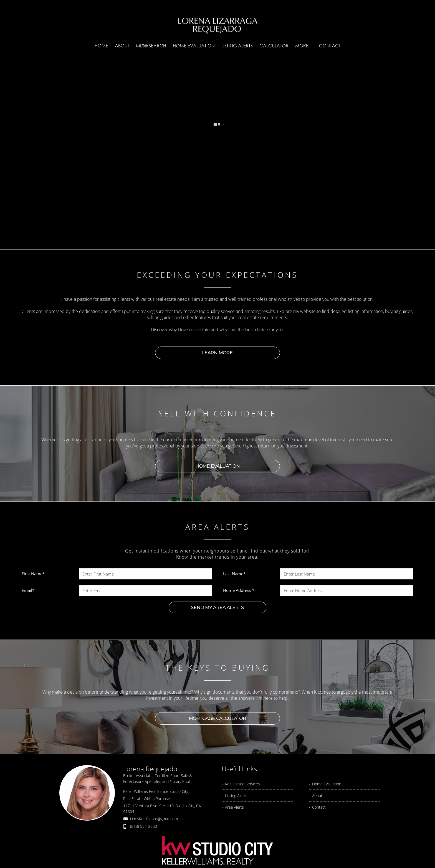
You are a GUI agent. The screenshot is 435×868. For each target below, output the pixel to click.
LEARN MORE (217, 353)
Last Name (234, 574)
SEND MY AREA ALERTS (217, 608)
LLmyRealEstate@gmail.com (154, 819)
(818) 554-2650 (144, 826)
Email (28, 590)
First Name (33, 574)
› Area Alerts (233, 807)
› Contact (317, 807)
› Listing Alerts (234, 796)
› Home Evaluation (325, 784)
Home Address (239, 590)
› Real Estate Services (241, 784)
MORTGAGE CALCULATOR (217, 718)
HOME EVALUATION (217, 466)
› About (316, 796)
